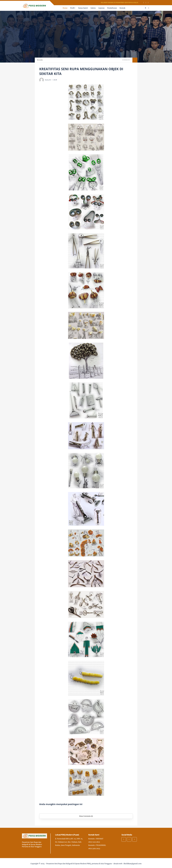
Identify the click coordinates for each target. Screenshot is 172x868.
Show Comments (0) (86, 816)
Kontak (122, 8)
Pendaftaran (112, 8)
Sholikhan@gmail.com (133, 864)
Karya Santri (83, 8)
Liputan (101, 8)
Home (65, 8)
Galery (93, 8)
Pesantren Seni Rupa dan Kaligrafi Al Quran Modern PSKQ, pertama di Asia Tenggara (79, 864)
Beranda (40, 60)
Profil (72, 8)
